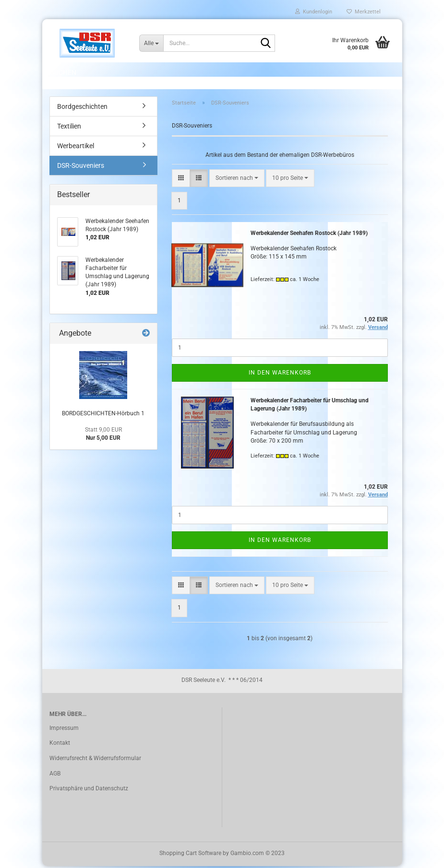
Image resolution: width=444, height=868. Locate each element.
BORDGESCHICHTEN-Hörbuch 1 (103, 415)
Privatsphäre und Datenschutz (89, 790)
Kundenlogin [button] (314, 12)
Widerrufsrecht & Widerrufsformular (95, 760)
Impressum (64, 730)
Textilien (69, 128)
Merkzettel (364, 12)
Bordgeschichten (82, 108)
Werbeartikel (76, 148)
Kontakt (60, 745)
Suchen (63, 72)
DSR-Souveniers (81, 167)
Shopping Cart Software (190, 855)
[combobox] (237, 180)
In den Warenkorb (280, 375)
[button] (181, 180)
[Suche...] (151, 43)
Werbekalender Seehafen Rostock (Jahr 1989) (309, 235)
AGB (55, 775)
